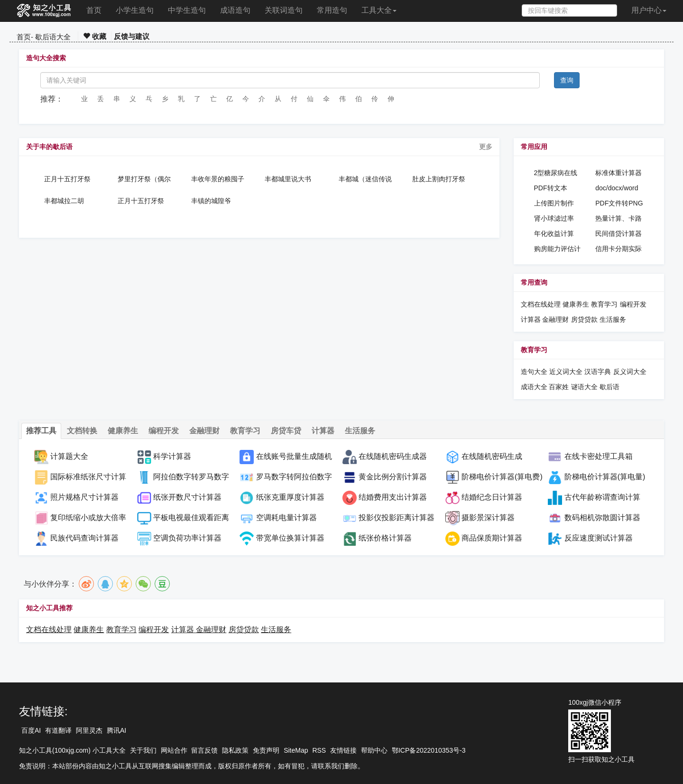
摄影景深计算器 (488, 518)
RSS (319, 750)
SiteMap (296, 750)
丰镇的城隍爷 (211, 201)
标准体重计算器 (618, 173)
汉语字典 (598, 372)
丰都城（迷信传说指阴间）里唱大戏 (365, 179)
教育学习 (604, 304)
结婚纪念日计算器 (492, 497)
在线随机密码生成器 (393, 456)
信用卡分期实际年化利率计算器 (618, 249)
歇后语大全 (53, 37)
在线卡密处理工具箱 (599, 456)
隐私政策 (235, 750)
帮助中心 (374, 750)
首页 (94, 10)
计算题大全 (69, 456)
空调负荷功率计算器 (187, 538)
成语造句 (235, 10)
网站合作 (174, 750)
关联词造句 (284, 10)
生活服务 (613, 319)
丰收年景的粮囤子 (218, 179)
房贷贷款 (584, 319)
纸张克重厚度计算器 (290, 497)
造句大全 (534, 372)
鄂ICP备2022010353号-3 (429, 750)
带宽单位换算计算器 (290, 538)
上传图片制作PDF (554, 204)
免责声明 (266, 750)
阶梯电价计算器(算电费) (502, 477)
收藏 (95, 36)
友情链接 (343, 750)
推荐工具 (41, 431)
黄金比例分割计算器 (393, 477)
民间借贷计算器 (618, 233)
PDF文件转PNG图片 (619, 204)
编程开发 (633, 304)
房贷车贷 (286, 431)
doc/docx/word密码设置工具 (617, 188)
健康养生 (576, 304)
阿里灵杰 (89, 730)
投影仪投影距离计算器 (397, 518)
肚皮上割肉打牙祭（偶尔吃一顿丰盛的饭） (439, 179)
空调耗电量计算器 (286, 518)
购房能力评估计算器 (557, 249)
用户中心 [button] (649, 10)
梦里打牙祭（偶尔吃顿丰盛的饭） (144, 179)
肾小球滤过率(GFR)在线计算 (557, 219)
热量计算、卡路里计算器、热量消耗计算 (618, 219)
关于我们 (143, 750)
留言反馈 (204, 750)
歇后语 (609, 387)
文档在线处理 (541, 304)
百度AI (31, 730)
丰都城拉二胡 (64, 201)
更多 (486, 147)
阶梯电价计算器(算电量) (605, 477)
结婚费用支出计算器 (393, 497)
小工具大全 (109, 750)
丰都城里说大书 (288, 179)
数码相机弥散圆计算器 (602, 518)
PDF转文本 (551, 188)
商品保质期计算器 (492, 538)
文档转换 (82, 431)
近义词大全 (566, 372)
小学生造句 (135, 10)
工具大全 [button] (379, 10)
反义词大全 (630, 372)
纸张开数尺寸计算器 (187, 497)
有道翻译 (58, 730)
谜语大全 (584, 387)
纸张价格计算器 (385, 538)
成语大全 (535, 387)
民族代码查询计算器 (84, 538)
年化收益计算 (554, 233)
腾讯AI (116, 730)
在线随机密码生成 (492, 456)
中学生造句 (187, 10)
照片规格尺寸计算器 (84, 497)
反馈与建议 (132, 36)
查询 (567, 80)
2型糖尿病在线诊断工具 (556, 173)
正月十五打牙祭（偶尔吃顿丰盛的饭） (71, 179)
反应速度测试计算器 (599, 538)
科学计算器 (172, 456)
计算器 (532, 319)
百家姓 (559, 387)
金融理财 (555, 319)
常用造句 (332, 10)
